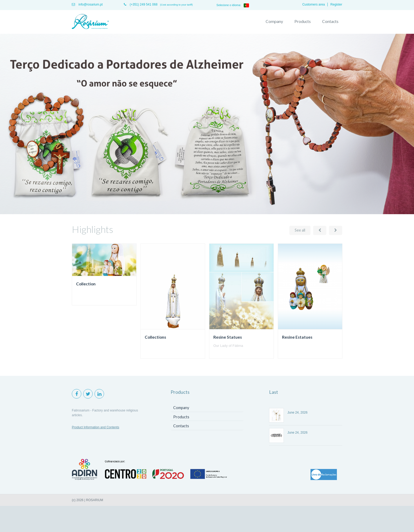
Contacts (330, 21)
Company (274, 21)
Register (336, 4)
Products (303, 21)
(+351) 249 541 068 (141, 4)
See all (300, 230)
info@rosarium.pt (87, 4)
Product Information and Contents (95, 427)
